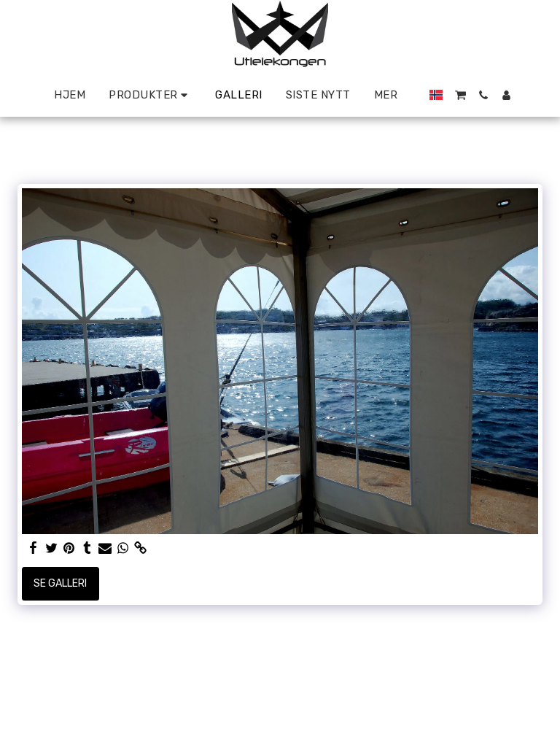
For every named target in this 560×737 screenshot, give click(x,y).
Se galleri (60, 583)
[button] (460, 95)
